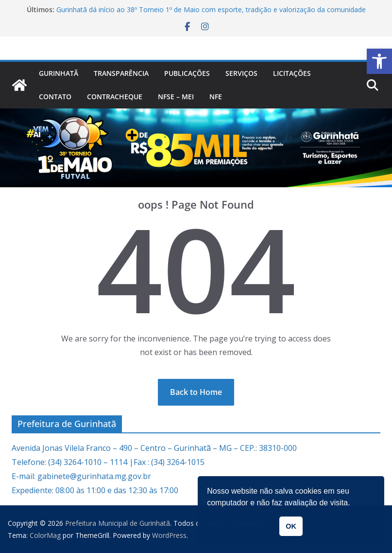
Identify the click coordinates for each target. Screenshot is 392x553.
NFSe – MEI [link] (176, 97)
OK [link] (291, 526)
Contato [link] (55, 97)
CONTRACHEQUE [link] (115, 97)
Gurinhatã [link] (59, 73)
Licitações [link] (292, 73)
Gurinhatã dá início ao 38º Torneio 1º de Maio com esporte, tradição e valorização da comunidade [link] (211, 9)
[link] (379, 61)
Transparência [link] (121, 73)
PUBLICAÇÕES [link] (187, 73)
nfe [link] (216, 97)
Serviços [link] (241, 73)
